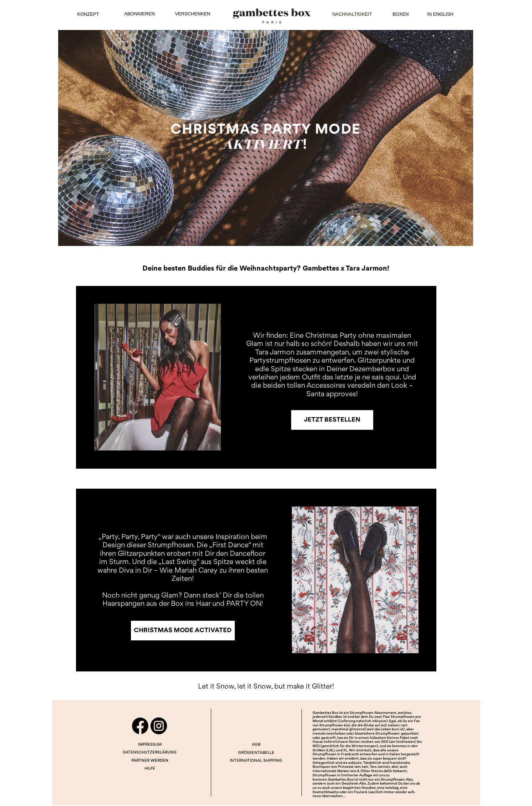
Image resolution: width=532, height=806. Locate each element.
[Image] (266, 138)
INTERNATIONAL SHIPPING (256, 761)
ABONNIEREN (140, 14)
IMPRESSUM (150, 745)
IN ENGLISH (440, 14)
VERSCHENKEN (193, 14)
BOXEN (401, 14)
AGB (256, 745)
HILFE (150, 769)
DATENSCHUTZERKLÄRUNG (150, 753)
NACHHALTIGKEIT (352, 14)
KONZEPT (88, 14)
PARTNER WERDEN (150, 761)
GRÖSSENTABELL (255, 753)
